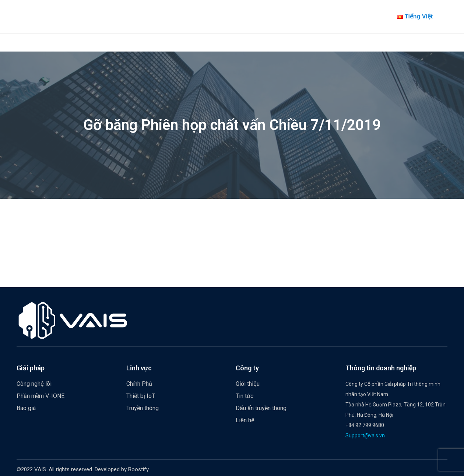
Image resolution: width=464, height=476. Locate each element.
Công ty (247, 368)
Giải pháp (31, 368)
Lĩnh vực (139, 368)
